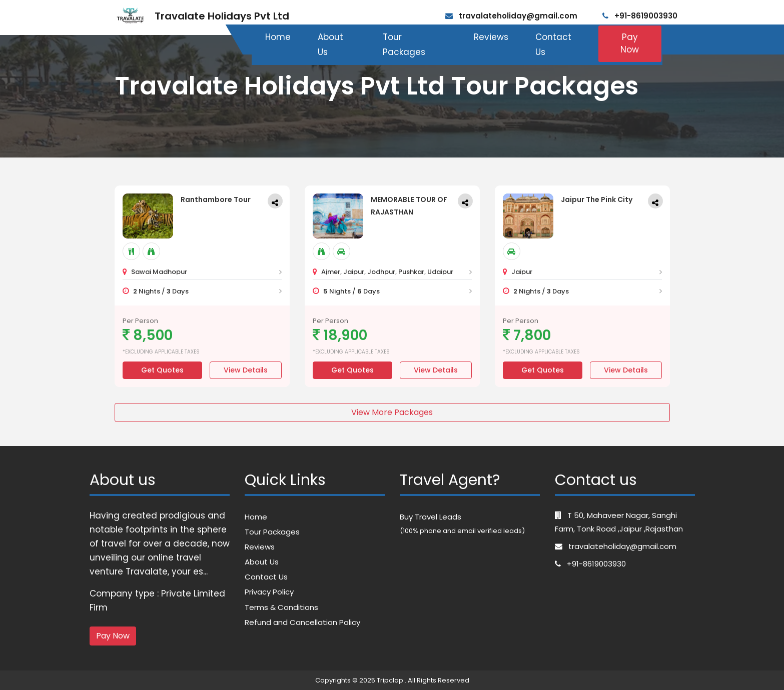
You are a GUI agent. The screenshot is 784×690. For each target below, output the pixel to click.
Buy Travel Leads (431, 517)
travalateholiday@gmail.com (511, 16)
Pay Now (630, 43)
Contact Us (553, 45)
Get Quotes (162, 370)
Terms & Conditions (281, 607)
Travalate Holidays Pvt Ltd (222, 16)
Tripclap (390, 680)
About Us (330, 45)
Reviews (491, 37)
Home (278, 37)
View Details (246, 370)
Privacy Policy (269, 592)
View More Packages (392, 412)
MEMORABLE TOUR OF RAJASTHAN (409, 206)
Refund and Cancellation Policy (302, 622)
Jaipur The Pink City (597, 199)
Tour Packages (404, 45)
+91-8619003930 (640, 16)
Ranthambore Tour (216, 199)
